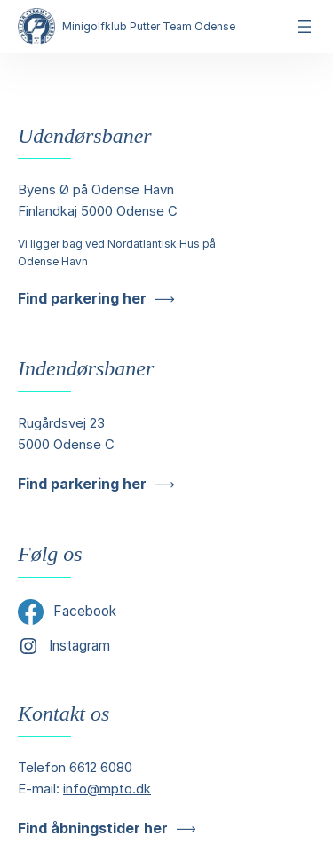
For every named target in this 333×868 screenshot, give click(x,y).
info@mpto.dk (107, 789)
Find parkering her (82, 298)
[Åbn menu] (305, 27)
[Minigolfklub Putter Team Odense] (36, 27)
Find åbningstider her (93, 828)
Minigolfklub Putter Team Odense (149, 26)
